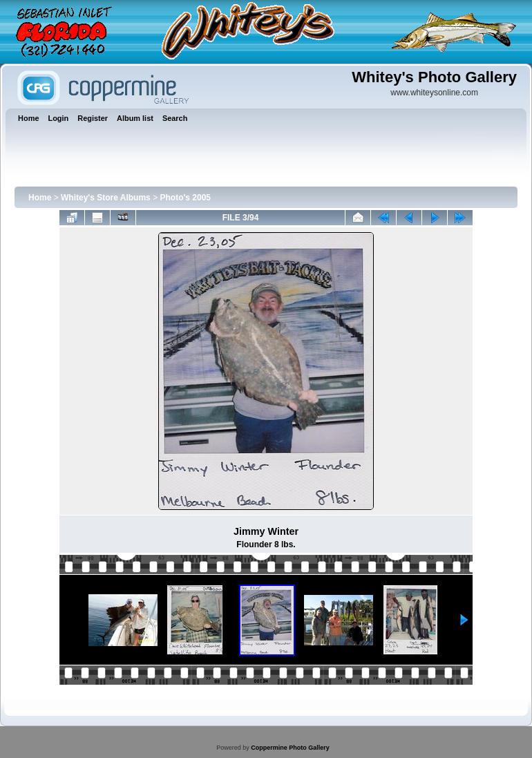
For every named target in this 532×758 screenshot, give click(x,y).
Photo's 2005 (185, 198)
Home (40, 198)
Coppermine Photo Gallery (290, 748)
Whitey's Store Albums (106, 198)
